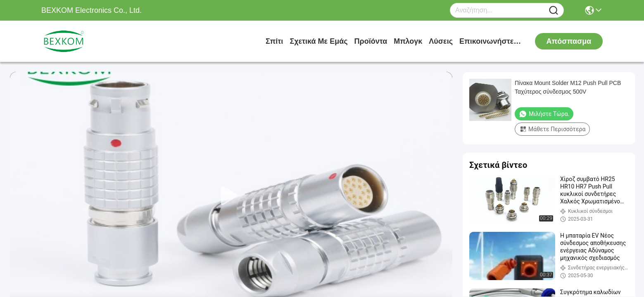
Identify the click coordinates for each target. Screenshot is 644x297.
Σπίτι (274, 41)
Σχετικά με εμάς (318, 41)
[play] (231, 196)
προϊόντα (371, 41)
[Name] (554, 11)
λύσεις (441, 41)
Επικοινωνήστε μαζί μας (490, 41)
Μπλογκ (408, 41)
